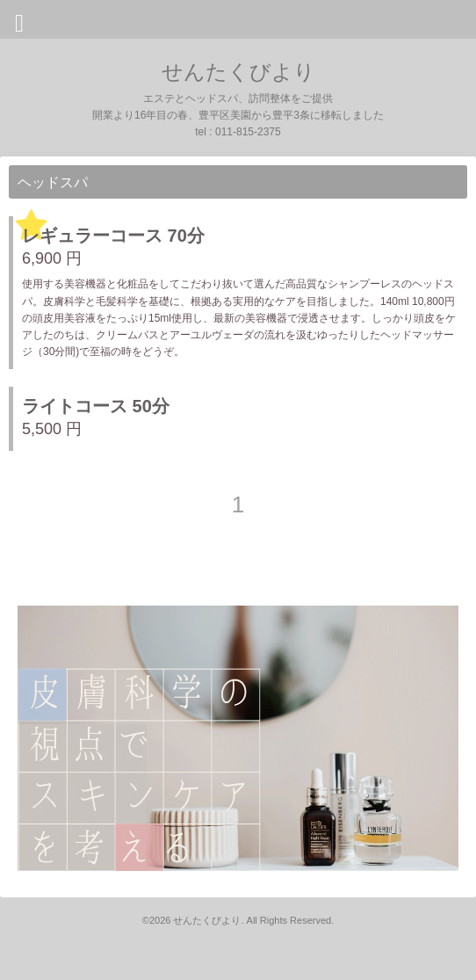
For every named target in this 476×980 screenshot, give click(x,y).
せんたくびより (238, 72)
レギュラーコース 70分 (113, 236)
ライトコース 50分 (96, 406)
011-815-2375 (248, 132)
